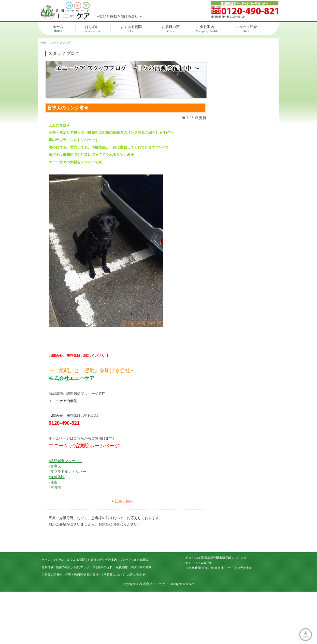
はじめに (92, 27)
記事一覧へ (124, 501)
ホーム (58, 27)
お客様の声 (171, 27)
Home (43, 42)
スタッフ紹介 (246, 27)
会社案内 (207, 27)
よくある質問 (131, 27)
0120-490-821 (203, 617)
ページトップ (306, 635)
